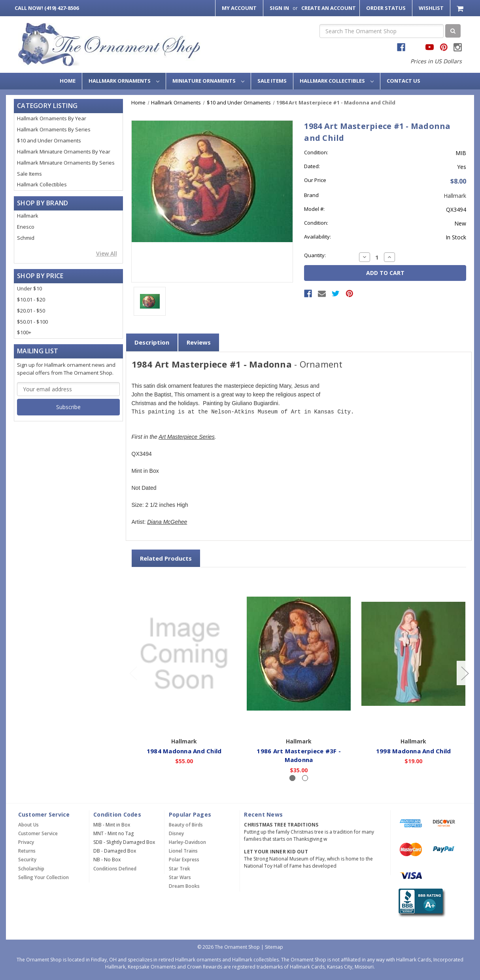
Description (152, 342)
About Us (28, 825)
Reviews (199, 342)
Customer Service (38, 833)
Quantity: (315, 255)
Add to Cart (184, 722)
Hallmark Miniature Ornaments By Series (66, 163)
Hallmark (28, 216)
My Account (239, 8)
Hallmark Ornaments (124, 81)
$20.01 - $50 (31, 311)
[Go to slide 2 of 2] (133, 673)
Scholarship (31, 869)
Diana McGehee (167, 522)
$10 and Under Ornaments (49, 140)
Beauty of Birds (186, 825)
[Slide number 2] (305, 778)
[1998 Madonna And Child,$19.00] (414, 654)
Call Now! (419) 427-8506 (47, 8)
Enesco (26, 227)
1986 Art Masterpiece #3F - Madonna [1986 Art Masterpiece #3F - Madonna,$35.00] (299, 755)
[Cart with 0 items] (461, 8)
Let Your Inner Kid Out (276, 852)
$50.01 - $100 (32, 322)
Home (68, 81)
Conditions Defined (115, 869)
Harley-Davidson (187, 842)
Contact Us (403, 81)
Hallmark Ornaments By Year (52, 118)
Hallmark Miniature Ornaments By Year (64, 152)
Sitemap (274, 947)
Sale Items (272, 81)
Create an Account (329, 8)
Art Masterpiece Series (187, 437)
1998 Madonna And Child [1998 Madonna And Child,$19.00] (414, 751)
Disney (176, 833)
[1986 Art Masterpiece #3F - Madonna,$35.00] (299, 654)
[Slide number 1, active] (292, 778)
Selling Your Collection (43, 877)
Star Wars (180, 877)
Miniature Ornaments (208, 81)
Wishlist (431, 8)
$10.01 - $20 (31, 299)
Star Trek (180, 869)
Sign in (279, 8)
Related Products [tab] (166, 558)
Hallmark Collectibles (337, 81)
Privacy (26, 842)
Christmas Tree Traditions (281, 825)
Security (27, 860)
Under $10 (29, 288)
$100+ (24, 332)
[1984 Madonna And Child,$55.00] (184, 654)
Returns (27, 851)
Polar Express (184, 860)
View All (107, 253)
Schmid (26, 238)
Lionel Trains (183, 851)
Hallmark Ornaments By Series (54, 129)
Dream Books (184, 886)
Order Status (386, 8)
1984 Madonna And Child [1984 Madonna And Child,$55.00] (184, 751)
